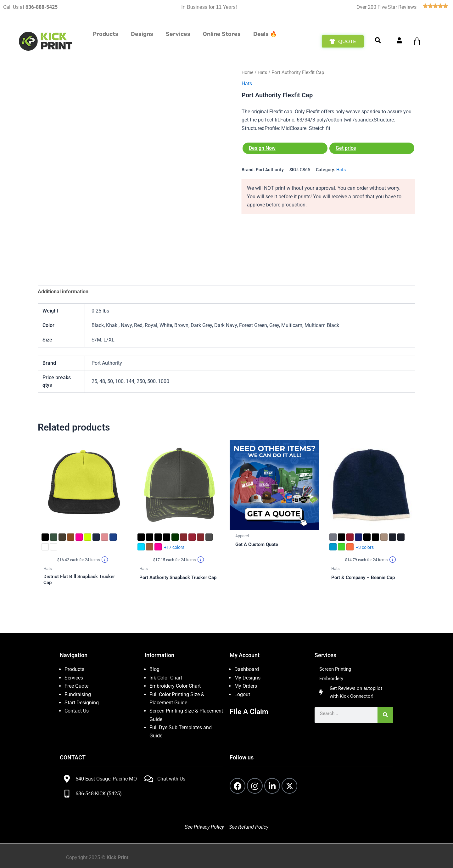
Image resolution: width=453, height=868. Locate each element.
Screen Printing (336, 669)
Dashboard (247, 669)
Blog (154, 669)
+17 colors (174, 548)
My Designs (247, 678)
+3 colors (365, 548)
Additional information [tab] (63, 292)
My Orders (246, 686)
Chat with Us (171, 779)
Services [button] (178, 34)
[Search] (385, 717)
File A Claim (250, 712)
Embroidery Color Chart (176, 686)
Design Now (262, 148)
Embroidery (332, 679)
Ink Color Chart (166, 678)
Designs (142, 34)
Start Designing (82, 703)
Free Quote (76, 686)
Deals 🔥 (265, 34)
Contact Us (77, 711)
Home (248, 72)
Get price (346, 148)
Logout (242, 694)
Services (74, 678)
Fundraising (78, 694)
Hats (264, 72)
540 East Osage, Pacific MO (106, 779)
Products (106, 34)
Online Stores (222, 34)
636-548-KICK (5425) (99, 794)
